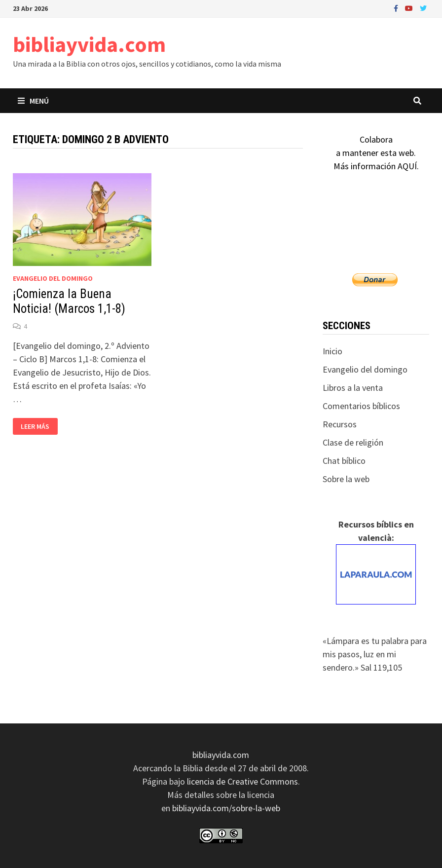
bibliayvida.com (89, 44)
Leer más (37, 427)
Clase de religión (353, 442)
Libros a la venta (353, 388)
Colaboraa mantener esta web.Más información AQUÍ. (376, 153)
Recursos (340, 424)
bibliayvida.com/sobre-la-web (226, 808)
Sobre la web (346, 479)
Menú (33, 101)
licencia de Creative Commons (242, 781)
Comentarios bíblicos (361, 406)
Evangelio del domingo (53, 278)
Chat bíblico (344, 461)
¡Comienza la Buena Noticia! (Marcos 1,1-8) (69, 301)
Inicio (332, 351)
